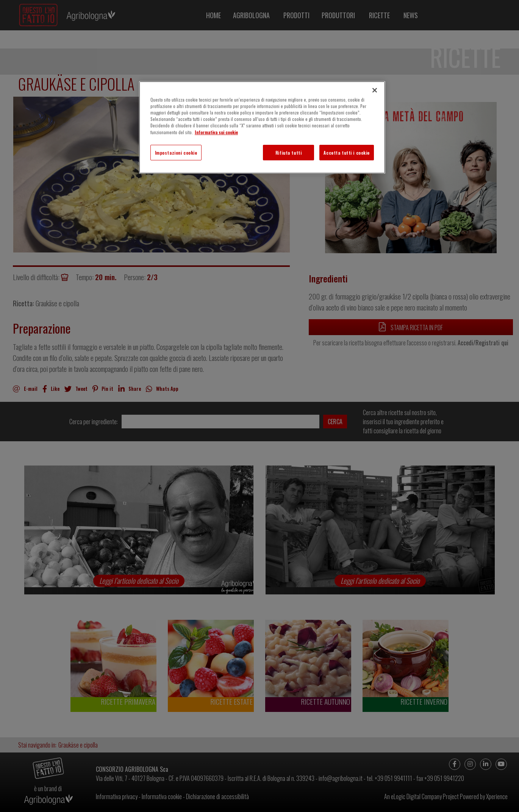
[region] (262, 127)
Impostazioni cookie (176, 153)
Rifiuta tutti (288, 153)
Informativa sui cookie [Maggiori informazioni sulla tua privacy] (216, 132)
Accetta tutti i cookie (347, 153)
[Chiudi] (375, 90)
